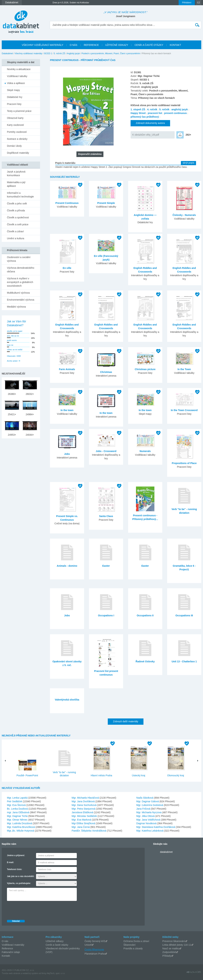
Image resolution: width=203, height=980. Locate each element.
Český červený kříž (95, 941)
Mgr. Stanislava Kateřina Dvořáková (156, 827)
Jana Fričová (144, 809)
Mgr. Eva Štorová (17, 805)
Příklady (167, 956)
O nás (5, 941)
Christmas (106, 372)
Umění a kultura (16, 238)
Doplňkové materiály (18, 153)
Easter (106, 566)
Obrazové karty (15, 118)
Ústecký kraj (138, 775)
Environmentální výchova (21, 300)
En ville (67, 268)
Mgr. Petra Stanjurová (84, 809)
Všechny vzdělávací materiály (28, 53)
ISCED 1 (48, 53)
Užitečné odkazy (55, 941)
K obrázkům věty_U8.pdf (146, 135)
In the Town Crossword (184, 410)
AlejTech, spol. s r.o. (56, 973)
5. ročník (164, 109)
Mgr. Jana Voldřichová (149, 820)
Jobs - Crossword (106, 451)
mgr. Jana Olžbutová (18, 812)
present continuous (175, 113)
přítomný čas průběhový (145, 117)
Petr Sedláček (15, 801)
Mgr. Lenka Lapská (18, 798)
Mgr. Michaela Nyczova (149, 812)
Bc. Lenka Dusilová (18, 809)
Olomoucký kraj (175, 775)
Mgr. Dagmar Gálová (148, 801)
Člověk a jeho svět (17, 204)
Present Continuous (67, 203)
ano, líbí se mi (13, 336)
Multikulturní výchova (18, 293)
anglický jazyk (179, 109)
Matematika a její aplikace (16, 184)
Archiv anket (12, 361)
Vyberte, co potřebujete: (19, 883)
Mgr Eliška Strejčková (84, 823)
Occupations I (106, 615)
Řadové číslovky (145, 661)
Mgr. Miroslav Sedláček (85, 816)
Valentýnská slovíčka (67, 700)
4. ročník (152, 109)
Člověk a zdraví (15, 231)
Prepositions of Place (184, 463)
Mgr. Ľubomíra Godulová (150, 805)
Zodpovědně (169, 952)
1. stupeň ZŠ (138, 109)
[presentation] (33, 909)
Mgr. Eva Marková (82, 820)
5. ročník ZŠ (59, 53)
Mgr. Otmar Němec (18, 820)
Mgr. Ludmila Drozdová (20, 823)
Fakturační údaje (11, 952)
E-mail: (10, 862)
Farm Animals (67, 369)
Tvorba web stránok (11, 973)
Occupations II (145, 615)
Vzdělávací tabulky (17, 76)
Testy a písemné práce (19, 111)
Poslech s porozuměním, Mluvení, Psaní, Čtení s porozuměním (111, 53)
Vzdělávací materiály (13, 945)
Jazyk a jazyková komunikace (16, 173)
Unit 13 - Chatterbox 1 (184, 661)
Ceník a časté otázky (57, 945)
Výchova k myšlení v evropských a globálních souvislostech (20, 282)
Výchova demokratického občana (21, 270)
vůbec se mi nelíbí (15, 350)
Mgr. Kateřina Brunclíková (21, 827)
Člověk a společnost (18, 217)
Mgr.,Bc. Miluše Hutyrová (21, 831)
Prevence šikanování (174, 941)
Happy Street (138, 113)
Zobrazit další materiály (126, 721)
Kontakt (6, 956)
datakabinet (166, 852)
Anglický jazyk (73, 53)
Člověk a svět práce (18, 224)
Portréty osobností (17, 132)
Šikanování (129, 945)
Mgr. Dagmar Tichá (18, 816)
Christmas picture (145, 369)
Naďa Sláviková (145, 798)
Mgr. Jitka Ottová (146, 816)
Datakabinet (7, 53)
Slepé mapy (13, 90)
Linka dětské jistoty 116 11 (177, 945)
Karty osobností (15, 125)
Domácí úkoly (14, 146)
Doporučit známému (90, 154)
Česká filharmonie (94, 950)
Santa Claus (106, 516)
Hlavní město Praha (101, 775)
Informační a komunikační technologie (20, 195)
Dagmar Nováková (147, 823)
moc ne (10, 345)
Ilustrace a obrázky (17, 139)
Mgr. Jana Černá (81, 827)
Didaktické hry (15, 97)
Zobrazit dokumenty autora (150, 123)
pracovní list (155, 113)
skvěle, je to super (15, 331)
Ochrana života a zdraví (136, 941)
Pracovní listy (14, 104)
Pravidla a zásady (133, 948)
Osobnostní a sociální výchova (19, 259)
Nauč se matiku (171, 948)
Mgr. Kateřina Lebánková (150, 831)
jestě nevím (12, 340)
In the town (67, 410)
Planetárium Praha (95, 954)
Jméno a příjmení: (16, 855)
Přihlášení (187, 3)
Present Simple (106, 203)
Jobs (67, 454)
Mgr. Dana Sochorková (84, 805)
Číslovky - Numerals (184, 215)
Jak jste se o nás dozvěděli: (21, 876)
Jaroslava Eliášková (83, 812)
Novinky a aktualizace (19, 69)
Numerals (145, 451)
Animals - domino (67, 566)
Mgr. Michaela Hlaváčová (86, 798)
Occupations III (184, 615)
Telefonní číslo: (15, 869)
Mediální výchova (16, 307)
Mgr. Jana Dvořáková (84, 801)
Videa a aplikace (16, 83)
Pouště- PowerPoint (27, 775)
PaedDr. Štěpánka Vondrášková (89, 831)
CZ (198, 3)
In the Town (184, 369)
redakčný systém (30, 973)
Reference (7, 948)
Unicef (88, 945)
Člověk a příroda (16, 210)
